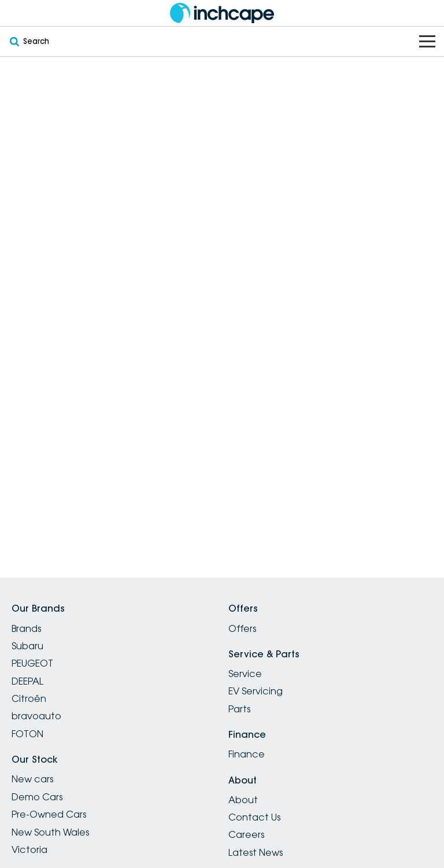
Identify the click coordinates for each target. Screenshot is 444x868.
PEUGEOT (32, 663)
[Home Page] (222, 13)
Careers (246, 834)
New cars (32, 779)
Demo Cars (37, 797)
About (243, 800)
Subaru (27, 646)
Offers (242, 628)
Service (245, 674)
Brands (26, 628)
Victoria (29, 849)
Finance (247, 754)
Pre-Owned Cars (49, 814)
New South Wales (50, 832)
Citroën (29, 698)
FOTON (27, 734)
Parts (239, 709)
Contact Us (254, 817)
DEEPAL (27, 681)
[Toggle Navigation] (427, 41)
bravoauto (36, 716)
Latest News (256, 852)
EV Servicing (256, 691)
